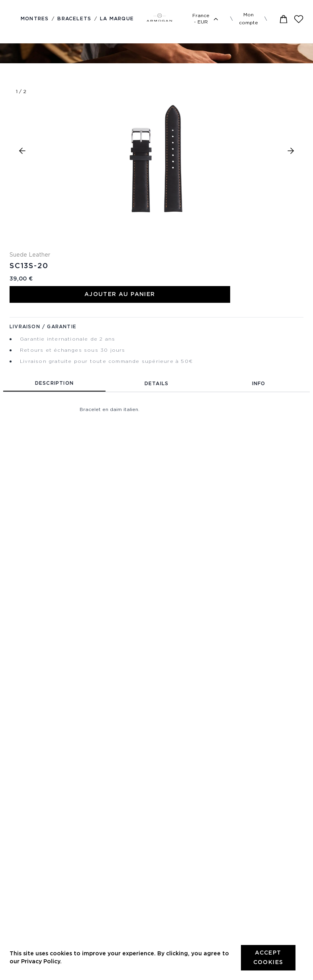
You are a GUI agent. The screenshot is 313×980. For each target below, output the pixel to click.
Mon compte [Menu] (248, 19)
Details (156, 384)
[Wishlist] (299, 19)
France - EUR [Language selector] (206, 19)
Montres (35, 19)
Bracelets (74, 19)
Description (54, 383)
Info (259, 384)
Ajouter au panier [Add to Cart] (120, 294)
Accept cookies (268, 958)
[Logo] (159, 19)
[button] (22, 151)
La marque (117, 19)
